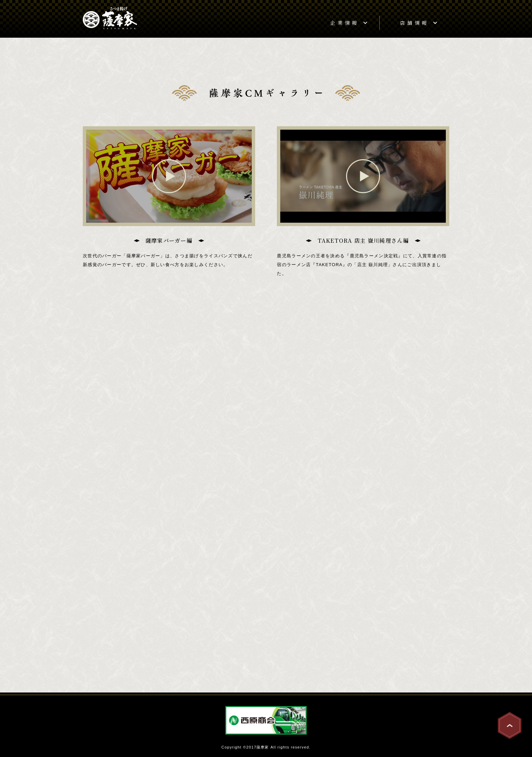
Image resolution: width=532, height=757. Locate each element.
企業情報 (345, 23)
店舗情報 (414, 23)
